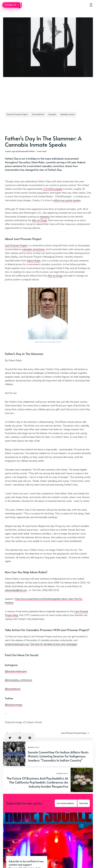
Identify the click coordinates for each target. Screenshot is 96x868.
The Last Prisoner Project (17, 114)
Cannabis (52, 114)
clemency (45, 217)
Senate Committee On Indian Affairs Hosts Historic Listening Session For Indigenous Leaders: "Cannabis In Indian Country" (58, 756)
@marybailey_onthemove (19, 680)
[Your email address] (66, 803)
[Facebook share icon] (20, 738)
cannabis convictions (34, 249)
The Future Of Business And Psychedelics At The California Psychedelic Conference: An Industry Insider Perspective (37, 782)
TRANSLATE (11, 5)
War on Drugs (39, 220)
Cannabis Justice (68, 114)
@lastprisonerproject (16, 671)
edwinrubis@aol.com (16, 590)
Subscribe (84, 803)
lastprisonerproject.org (17, 644)
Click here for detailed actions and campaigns (53, 644)
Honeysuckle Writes (27, 151)
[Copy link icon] (30, 738)
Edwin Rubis (34, 261)
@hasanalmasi (13, 689)
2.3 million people (53, 189)
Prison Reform (38, 114)
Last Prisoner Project (16, 245)
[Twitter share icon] (10, 738)
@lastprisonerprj (14, 705)
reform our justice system (67, 200)
